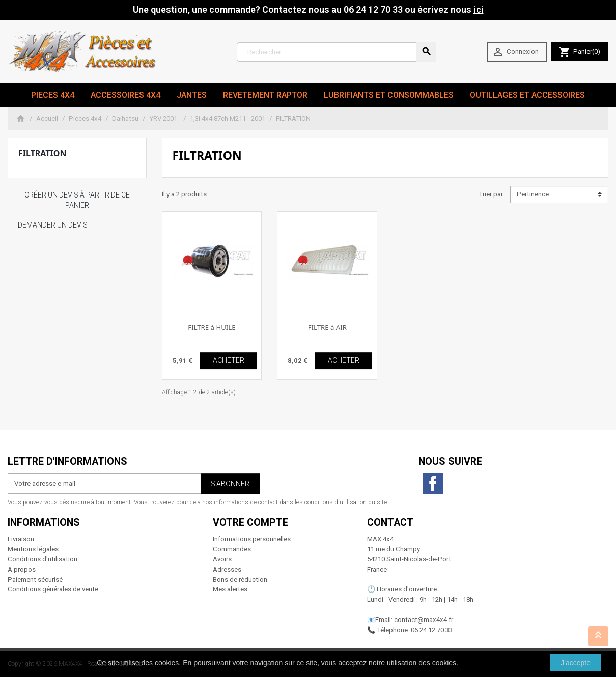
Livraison (21, 539)
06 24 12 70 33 (432, 630)
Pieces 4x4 (53, 95)
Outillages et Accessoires (527, 95)
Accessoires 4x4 (125, 95)
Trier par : (492, 194)
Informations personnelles (252, 539)
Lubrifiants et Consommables (389, 95)
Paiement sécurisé (35, 580)
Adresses (227, 569)
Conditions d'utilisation (43, 559)
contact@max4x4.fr (424, 620)
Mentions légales (33, 549)
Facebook (433, 484)
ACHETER (229, 360)
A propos (22, 569)
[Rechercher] (337, 52)
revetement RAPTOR (265, 95)
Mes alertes (230, 589)
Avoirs (222, 559)
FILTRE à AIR (327, 327)
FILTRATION (42, 153)
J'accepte (576, 663)
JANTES (192, 95)
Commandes (232, 549)
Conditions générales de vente (53, 589)
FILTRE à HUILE (212, 327)
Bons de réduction (240, 580)
